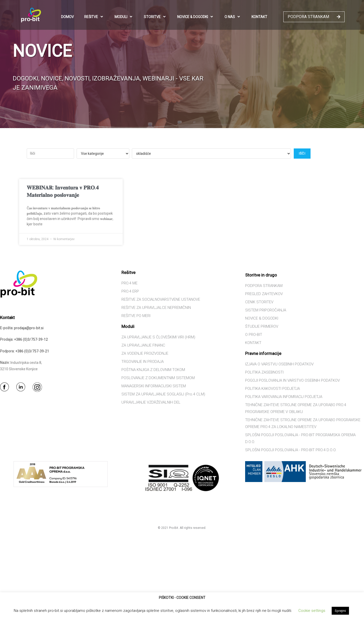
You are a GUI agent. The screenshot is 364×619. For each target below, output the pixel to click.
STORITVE (155, 17)
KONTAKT (259, 17)
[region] (182, 64)
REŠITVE (94, 17)
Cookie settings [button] (312, 611)
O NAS (233, 17)
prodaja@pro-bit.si (29, 328)
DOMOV (67, 17)
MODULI (124, 17)
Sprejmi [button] (340, 611)
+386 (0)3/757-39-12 (31, 339)
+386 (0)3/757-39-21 (32, 351)
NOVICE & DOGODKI (196, 17)
